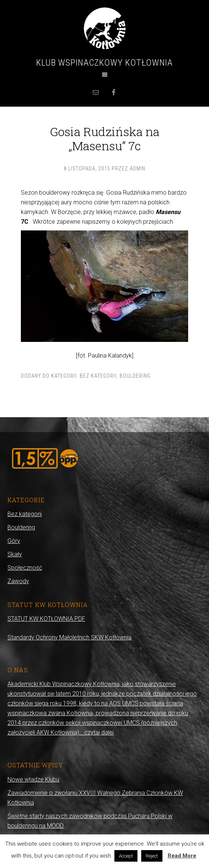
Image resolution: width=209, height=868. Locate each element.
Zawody (18, 581)
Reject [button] (152, 856)
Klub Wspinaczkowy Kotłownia (104, 63)
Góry (14, 541)
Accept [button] (126, 856)
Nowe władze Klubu (33, 779)
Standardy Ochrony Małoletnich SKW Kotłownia (69, 637)
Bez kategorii (98, 376)
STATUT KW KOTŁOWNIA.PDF (46, 619)
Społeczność (25, 568)
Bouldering (135, 376)
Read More (182, 856)
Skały (15, 554)
